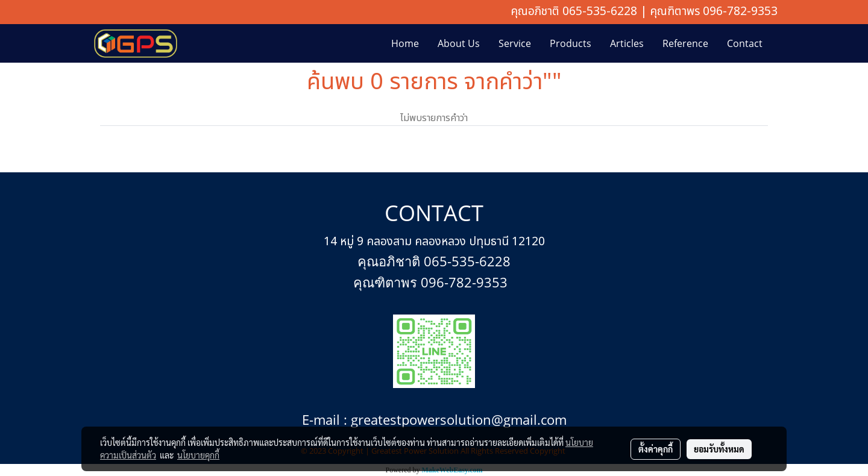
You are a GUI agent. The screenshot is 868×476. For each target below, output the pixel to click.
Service (515, 43)
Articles (627, 43)
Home (405, 43)
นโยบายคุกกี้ (198, 455)
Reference (685, 43)
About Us (459, 43)
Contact (745, 43)
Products (571, 43)
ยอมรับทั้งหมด (719, 449)
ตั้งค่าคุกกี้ (656, 449)
